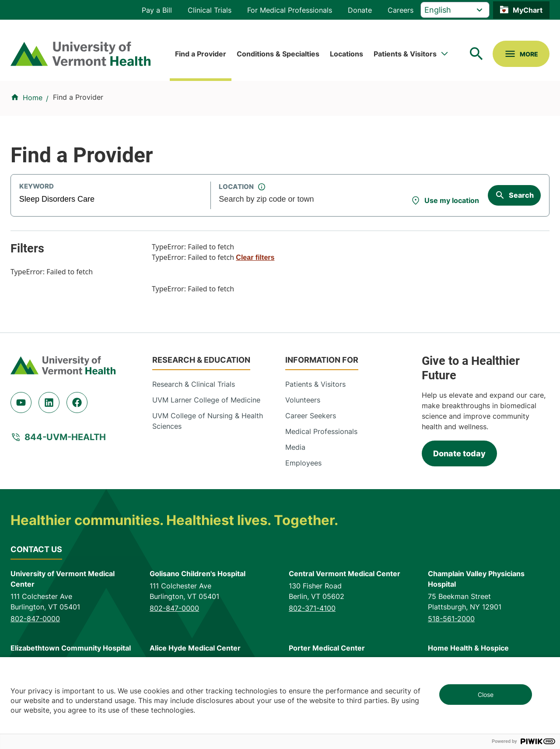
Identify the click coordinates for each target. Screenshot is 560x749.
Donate (360, 10)
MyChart (528, 10)
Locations (346, 54)
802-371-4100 (312, 608)
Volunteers (303, 400)
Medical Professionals (321, 431)
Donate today (459, 453)
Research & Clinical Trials (194, 384)
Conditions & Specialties (278, 54)
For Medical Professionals (290, 10)
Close (486, 695)
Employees (303, 463)
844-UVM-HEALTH (65, 437)
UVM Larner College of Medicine (206, 400)
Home (33, 98)
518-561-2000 (451, 619)
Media (295, 447)
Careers (401, 10)
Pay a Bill (157, 10)
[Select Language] (455, 10)
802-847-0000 (35, 619)
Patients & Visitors (405, 54)
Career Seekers (311, 416)
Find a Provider (201, 54)
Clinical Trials (210, 10)
